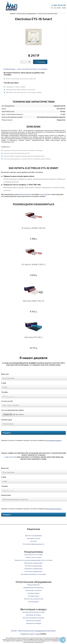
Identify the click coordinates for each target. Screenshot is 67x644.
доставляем (46, 194)
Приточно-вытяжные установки (33, 618)
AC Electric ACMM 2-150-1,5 (34, 264)
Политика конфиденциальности (33, 544)
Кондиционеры (34, 552)
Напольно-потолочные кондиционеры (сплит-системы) (34, 560)
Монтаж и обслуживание (34, 536)
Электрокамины (33, 602)
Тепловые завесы (33, 593)
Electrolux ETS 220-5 (33, 337)
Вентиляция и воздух (34, 609)
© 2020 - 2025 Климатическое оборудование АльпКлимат (34, 631)
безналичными (25, 194)
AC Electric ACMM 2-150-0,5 (34, 228)
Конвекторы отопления (34, 590)
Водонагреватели (33, 585)
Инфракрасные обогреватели (33, 587)
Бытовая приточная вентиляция (34, 612)
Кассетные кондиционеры (33, 571)
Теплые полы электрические (48, 13)
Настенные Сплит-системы (33, 554)
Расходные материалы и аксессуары (34, 574)
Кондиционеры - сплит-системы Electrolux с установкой (25, 69)
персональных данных (54, 440)
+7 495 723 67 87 (58, 5)
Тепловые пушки (34, 596)
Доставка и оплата (34, 538)
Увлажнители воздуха (34, 623)
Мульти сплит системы (33, 557)
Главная (13, 13)
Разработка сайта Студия (30, 634)
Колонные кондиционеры (33, 566)
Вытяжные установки (33, 615)
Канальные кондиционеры (33, 569)
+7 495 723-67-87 (10, 457)
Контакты (34, 541)
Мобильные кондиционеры (34, 563)
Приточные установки (34, 620)
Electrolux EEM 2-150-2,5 (33, 301)
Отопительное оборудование (27, 13)
